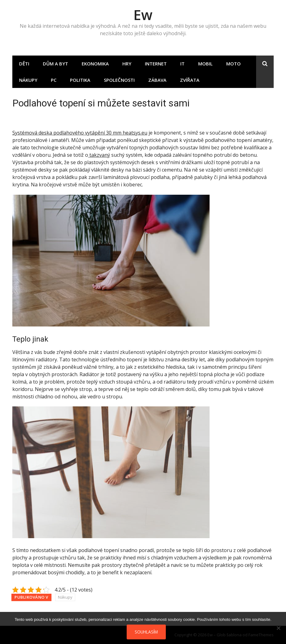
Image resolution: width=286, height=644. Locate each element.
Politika (80, 80)
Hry (127, 64)
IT (182, 64)
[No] (278, 628)
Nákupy (28, 80)
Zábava (157, 80)
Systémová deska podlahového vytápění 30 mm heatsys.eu (80, 133)
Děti (24, 64)
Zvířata (190, 80)
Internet (156, 64)
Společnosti (119, 80)
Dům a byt (55, 64)
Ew (143, 15)
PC (54, 80)
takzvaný (99, 155)
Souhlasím (146, 632)
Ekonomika (95, 64)
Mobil (205, 64)
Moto (233, 64)
